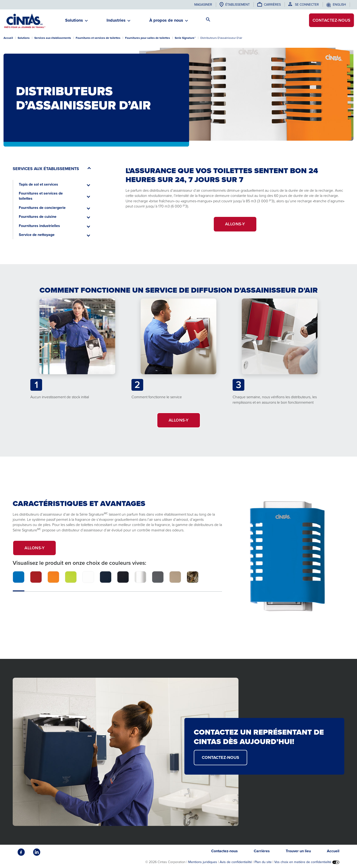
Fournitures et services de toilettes (98, 38)
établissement (238, 5)
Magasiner (203, 5)
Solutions (24, 38)
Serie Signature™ (185, 38)
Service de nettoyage (37, 235)
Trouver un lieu (298, 851)
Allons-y (40, 550)
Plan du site (263, 862)
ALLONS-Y (235, 224)
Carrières (272, 5)
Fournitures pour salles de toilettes (148, 38)
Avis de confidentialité (236, 862)
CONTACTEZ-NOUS (220, 757)
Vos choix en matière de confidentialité (307, 862)
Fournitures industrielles (39, 226)
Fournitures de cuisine (38, 217)
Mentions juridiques (203, 862)
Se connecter (307, 5)
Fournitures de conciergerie (42, 208)
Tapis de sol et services (38, 184)
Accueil (8, 38)
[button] (74, 22)
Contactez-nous (330, 21)
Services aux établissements (53, 38)
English (339, 5)
